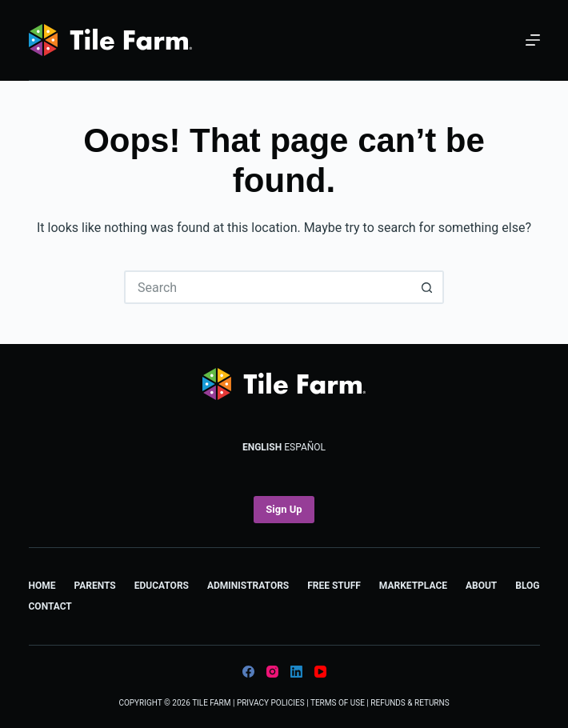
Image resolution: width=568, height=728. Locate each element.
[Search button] (427, 287)
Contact (50, 606)
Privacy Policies (271, 703)
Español (305, 447)
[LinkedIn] (296, 672)
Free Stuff (334, 586)
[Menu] (533, 40)
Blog (527, 586)
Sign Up (284, 509)
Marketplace (413, 586)
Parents (94, 586)
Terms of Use (338, 703)
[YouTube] (320, 672)
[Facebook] (248, 672)
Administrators (248, 586)
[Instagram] (272, 672)
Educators (162, 586)
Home (42, 586)
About (481, 586)
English (262, 447)
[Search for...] (267, 287)
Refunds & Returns (410, 703)
